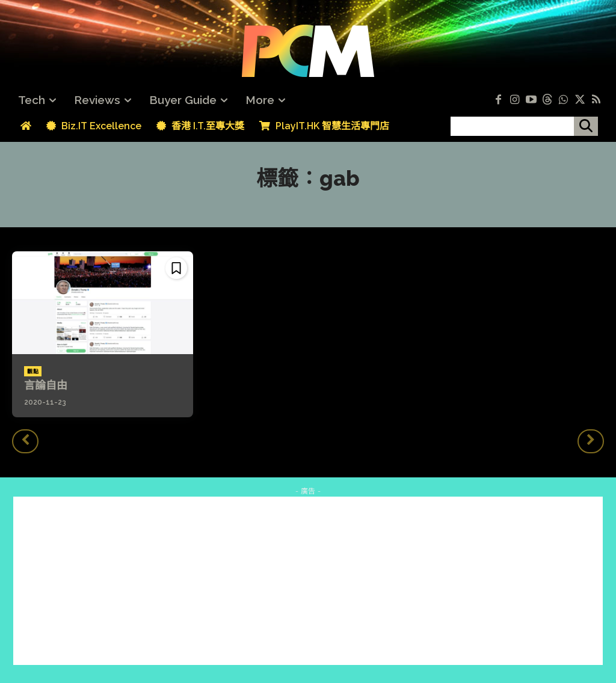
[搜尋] (586, 126)
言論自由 (46, 385)
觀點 (33, 372)
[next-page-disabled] (591, 441)
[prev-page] (25, 441)
